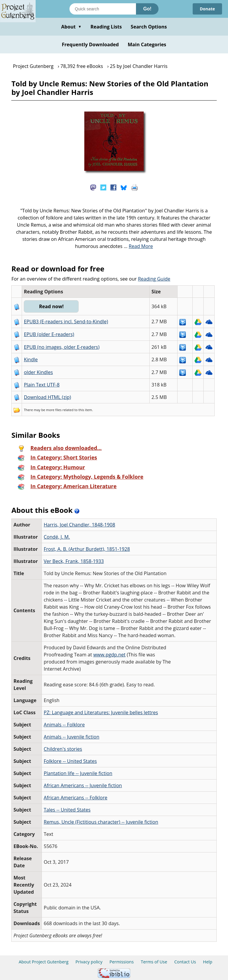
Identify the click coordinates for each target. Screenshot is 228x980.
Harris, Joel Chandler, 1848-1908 (79, 525)
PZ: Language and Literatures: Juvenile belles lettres (101, 712)
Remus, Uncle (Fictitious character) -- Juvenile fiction (101, 822)
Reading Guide (154, 279)
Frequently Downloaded (90, 44)
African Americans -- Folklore (75, 798)
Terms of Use (154, 962)
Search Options (149, 27)
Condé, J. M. (57, 537)
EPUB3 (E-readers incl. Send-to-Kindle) (66, 322)
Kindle (31, 359)
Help (208, 962)
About (71, 27)
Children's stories (63, 749)
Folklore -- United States (70, 761)
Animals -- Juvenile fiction (71, 737)
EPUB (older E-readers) (49, 334)
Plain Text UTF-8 (42, 385)
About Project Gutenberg (44, 962)
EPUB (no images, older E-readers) (62, 347)
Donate (207, 9)
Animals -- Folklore (64, 725)
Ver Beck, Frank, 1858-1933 (74, 561)
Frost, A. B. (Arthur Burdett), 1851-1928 (87, 549)
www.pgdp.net (109, 655)
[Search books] (103, 9)
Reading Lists (106, 27)
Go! (147, 9)
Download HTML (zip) (47, 397)
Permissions (122, 962)
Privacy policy (89, 962)
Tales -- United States (67, 810)
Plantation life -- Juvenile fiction (78, 773)
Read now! (51, 306)
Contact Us (185, 962)
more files (54, 410)
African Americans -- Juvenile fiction (83, 785)
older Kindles (38, 372)
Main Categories (147, 44)
